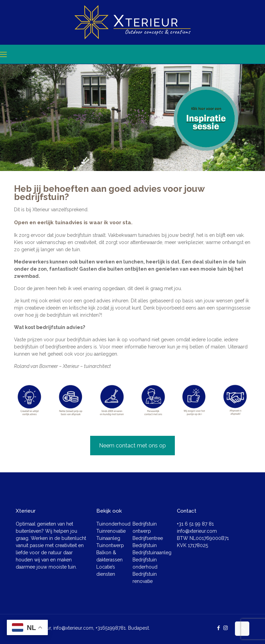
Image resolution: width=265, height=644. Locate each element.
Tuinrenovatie (111, 531)
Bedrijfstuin (145, 545)
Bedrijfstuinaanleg (152, 553)
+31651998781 (111, 628)
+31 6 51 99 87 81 (195, 524)
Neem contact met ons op (132, 446)
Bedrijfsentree (148, 538)
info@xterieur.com (197, 531)
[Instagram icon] (226, 628)
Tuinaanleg (108, 538)
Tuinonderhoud (113, 524)
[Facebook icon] (218, 628)
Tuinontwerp (110, 545)
